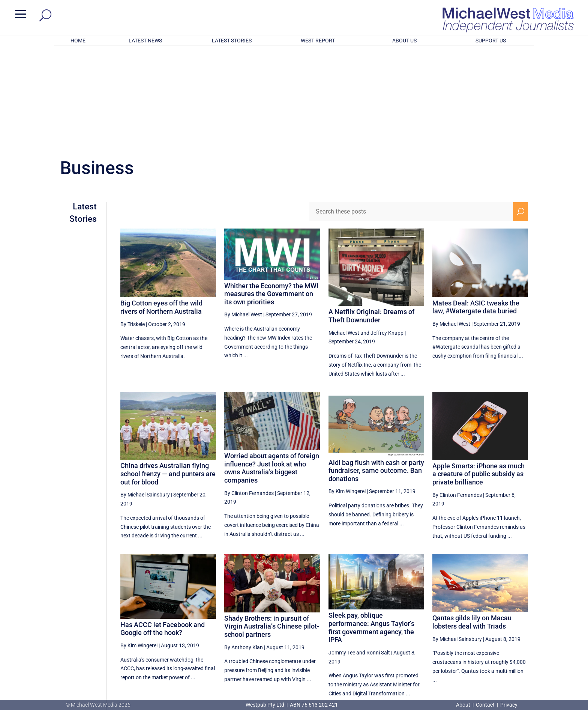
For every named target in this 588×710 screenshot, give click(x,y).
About (464, 705)
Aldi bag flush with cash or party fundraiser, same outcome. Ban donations (376, 372)
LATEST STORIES (232, 41)
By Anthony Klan (244, 549)
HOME (78, 41)
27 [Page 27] (427, 629)
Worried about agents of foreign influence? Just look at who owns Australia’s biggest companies (272, 370)
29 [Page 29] (465, 629)
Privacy (509, 705)
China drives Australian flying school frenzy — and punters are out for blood (168, 375)
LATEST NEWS (145, 41)
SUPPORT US (491, 41)
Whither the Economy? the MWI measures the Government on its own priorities (271, 196)
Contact (485, 705)
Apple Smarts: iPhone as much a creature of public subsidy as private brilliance (478, 376)
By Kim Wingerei (347, 393)
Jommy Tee (342, 554)
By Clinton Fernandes (249, 395)
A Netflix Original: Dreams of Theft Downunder (371, 217)
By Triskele (133, 226)
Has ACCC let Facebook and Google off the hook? (163, 530)
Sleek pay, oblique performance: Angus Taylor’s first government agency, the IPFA (371, 529)
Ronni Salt (378, 554)
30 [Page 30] (484, 629)
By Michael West (243, 216)
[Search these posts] (411, 113)
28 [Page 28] (446, 629)
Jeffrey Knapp (387, 234)
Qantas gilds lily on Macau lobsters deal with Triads (472, 524)
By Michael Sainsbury (145, 396)
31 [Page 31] (503, 629)
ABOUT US (404, 41)
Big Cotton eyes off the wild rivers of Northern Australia (161, 209)
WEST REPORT (318, 41)
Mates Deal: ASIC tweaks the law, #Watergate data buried (476, 209)
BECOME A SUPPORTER (548, 657)
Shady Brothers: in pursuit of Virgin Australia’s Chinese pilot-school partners (272, 528)
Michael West (344, 234)
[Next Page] (521, 628)
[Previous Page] (410, 628)
